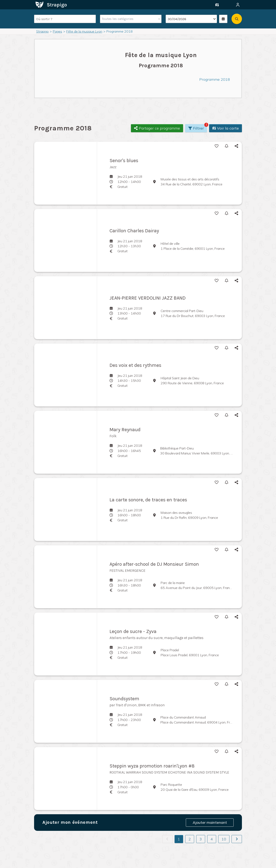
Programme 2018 (215, 79)
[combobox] (130, 19)
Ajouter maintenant (210, 822)
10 (224, 839)
